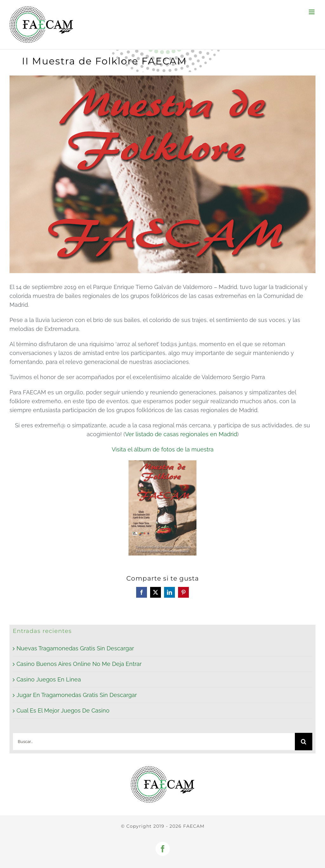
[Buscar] (304, 742)
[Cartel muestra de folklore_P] (162, 174)
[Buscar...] (154, 742)
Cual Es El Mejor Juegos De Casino (63, 710)
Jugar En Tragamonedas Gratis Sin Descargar (77, 695)
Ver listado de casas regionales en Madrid (181, 434)
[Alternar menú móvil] (312, 12)
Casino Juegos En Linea (49, 679)
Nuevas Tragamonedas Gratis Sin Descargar (75, 648)
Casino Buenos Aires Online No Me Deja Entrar (79, 664)
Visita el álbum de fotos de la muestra (163, 449)
